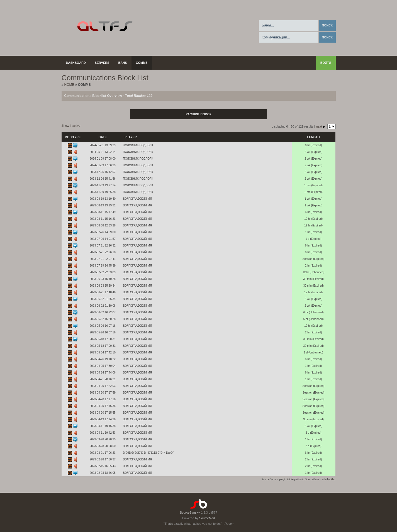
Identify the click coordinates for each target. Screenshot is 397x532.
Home (69, 85)
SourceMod (207, 518)
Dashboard (76, 63)
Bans (122, 63)
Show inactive (71, 126)
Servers (102, 63)
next (321, 126)
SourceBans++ (190, 513)
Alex (333, 479)
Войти (326, 63)
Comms (142, 63)
